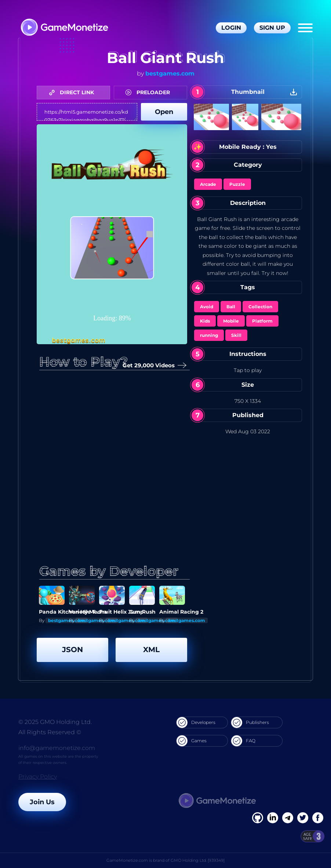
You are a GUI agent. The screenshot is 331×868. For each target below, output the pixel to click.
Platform (262, 321)
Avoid (207, 307)
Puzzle (237, 184)
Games (192, 741)
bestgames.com (170, 73)
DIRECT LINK (73, 92)
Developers (196, 722)
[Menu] (305, 28)
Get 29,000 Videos (152, 366)
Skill (236, 335)
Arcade (208, 184)
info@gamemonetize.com (57, 748)
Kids (205, 321)
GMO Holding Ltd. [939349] (198, 860)
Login (231, 28)
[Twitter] (303, 818)
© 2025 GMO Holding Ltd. (55, 722)
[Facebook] (258, 818)
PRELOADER (150, 92)
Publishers (250, 722)
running (209, 335)
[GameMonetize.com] (64, 28)
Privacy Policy (38, 777)
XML (151, 650)
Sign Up (272, 28)
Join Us (42, 802)
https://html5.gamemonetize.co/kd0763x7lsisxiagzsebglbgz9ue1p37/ (87, 112)
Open (164, 112)
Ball (231, 307)
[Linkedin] (288, 818)
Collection (260, 307)
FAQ (243, 741)
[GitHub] (318, 818)
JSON (72, 650)
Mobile (231, 321)
